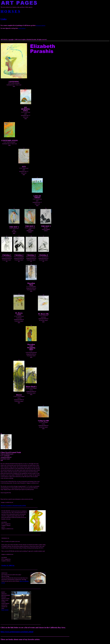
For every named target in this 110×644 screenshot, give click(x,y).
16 (19, 360)
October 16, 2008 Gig (8, 565)
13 (19, 294)
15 (31, 325)
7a (46, 208)
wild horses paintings (41, 26)
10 (31, 236)
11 (43, 236)
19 (1, 434)
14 (43, 295)
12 (31, 264)
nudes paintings (22, 28)
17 (31, 367)
